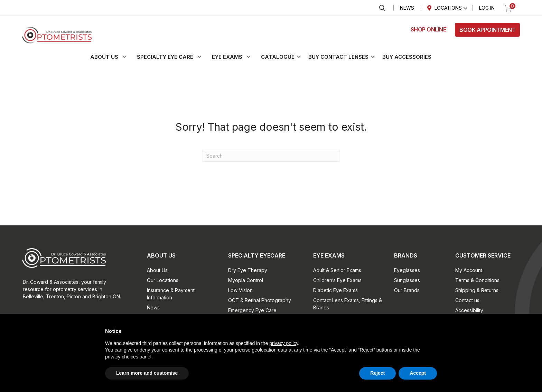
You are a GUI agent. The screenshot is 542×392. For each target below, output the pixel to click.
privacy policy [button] (284, 343)
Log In (487, 8)
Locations (448, 8)
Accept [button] (418, 373)
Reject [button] (377, 373)
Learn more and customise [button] (147, 373)
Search (382, 8)
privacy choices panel (128, 357)
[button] (112, 57)
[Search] (271, 156)
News (407, 8)
